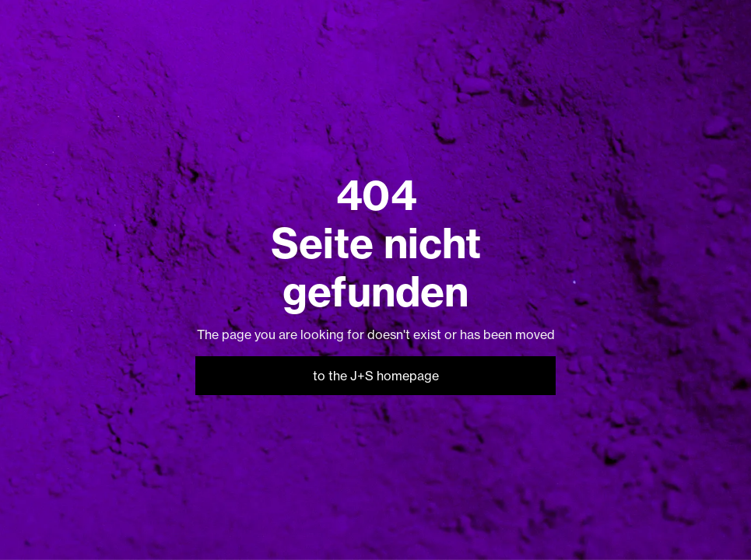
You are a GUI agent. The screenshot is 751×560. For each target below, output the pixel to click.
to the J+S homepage (376, 376)
